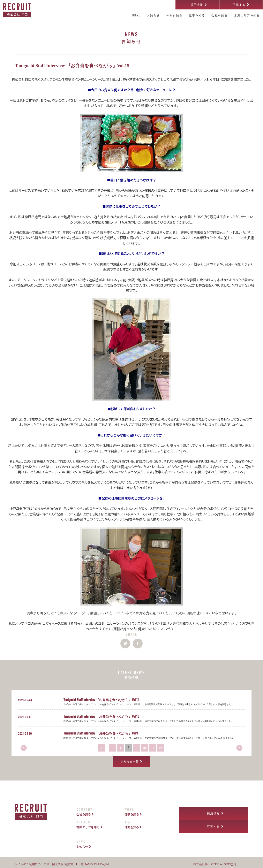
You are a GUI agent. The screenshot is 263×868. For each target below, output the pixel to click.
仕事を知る (133, 811)
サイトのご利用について (32, 861)
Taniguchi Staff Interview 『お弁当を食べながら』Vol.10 (101, 716)
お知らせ (84, 843)
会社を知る (85, 811)
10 (145, 748)
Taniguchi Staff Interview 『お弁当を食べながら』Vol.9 (101, 733)
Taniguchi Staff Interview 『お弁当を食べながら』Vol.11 (101, 700)
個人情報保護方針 (65, 861)
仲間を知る (133, 823)
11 (152, 748)
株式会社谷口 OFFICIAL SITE (213, 861)
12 (160, 748)
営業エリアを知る (89, 823)
